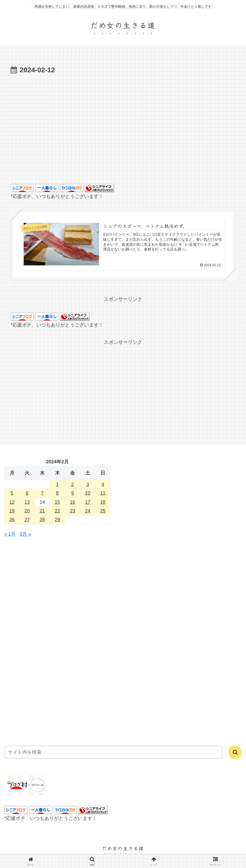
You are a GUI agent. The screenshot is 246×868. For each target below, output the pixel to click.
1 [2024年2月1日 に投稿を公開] (57, 484)
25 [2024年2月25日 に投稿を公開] (103, 511)
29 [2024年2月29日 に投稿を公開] (57, 520)
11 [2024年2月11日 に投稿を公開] (103, 493)
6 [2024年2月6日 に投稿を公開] (27, 493)
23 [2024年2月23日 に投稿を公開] (73, 511)
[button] (235, 752)
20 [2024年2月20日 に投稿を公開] (27, 511)
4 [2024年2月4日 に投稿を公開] (103, 484)
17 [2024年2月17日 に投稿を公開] (88, 502)
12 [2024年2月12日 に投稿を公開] (12, 502)
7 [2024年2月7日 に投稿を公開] (42, 493)
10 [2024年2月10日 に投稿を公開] (88, 493)
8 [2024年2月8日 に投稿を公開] (57, 493)
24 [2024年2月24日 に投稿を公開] (88, 511)
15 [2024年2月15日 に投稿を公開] (57, 502)
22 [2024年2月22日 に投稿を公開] (57, 511)
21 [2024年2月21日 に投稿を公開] (42, 511)
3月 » (25, 534)
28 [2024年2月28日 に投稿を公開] (42, 520)
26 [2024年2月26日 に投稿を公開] (12, 520)
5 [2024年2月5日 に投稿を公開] (12, 493)
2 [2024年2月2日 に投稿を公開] (73, 484)
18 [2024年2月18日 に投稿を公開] (103, 502)
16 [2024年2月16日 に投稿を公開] (73, 502)
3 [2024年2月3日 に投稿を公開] (88, 484)
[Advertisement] (123, 138)
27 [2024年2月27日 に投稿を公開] (27, 520)
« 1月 (10, 534)
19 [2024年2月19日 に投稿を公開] (12, 511)
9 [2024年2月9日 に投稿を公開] (73, 493)
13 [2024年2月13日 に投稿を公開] (27, 502)
